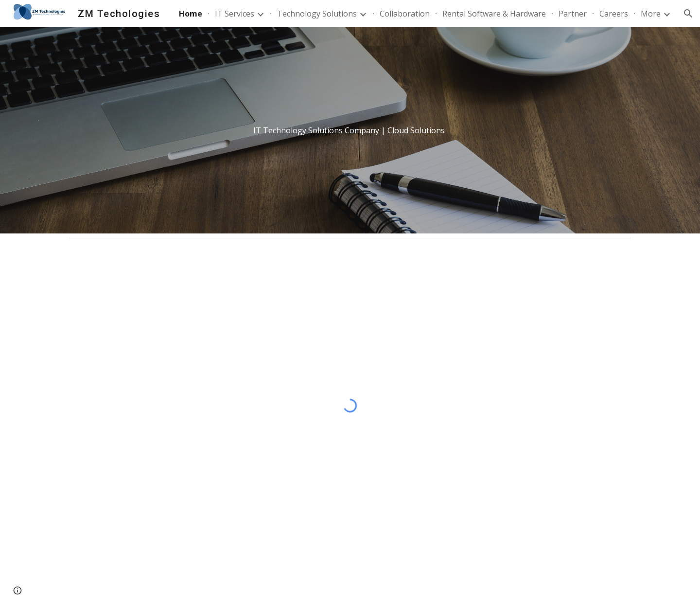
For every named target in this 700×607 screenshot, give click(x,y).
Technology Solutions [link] (317, 14)
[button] (688, 14)
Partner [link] (573, 14)
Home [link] (191, 14)
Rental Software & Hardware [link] (494, 14)
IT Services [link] (235, 14)
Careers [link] (614, 14)
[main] (350, 131)
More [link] (651, 14)
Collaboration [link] (405, 14)
